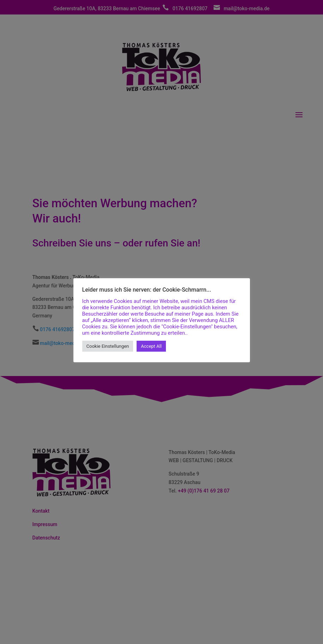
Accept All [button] (151, 346)
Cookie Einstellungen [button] (108, 346)
